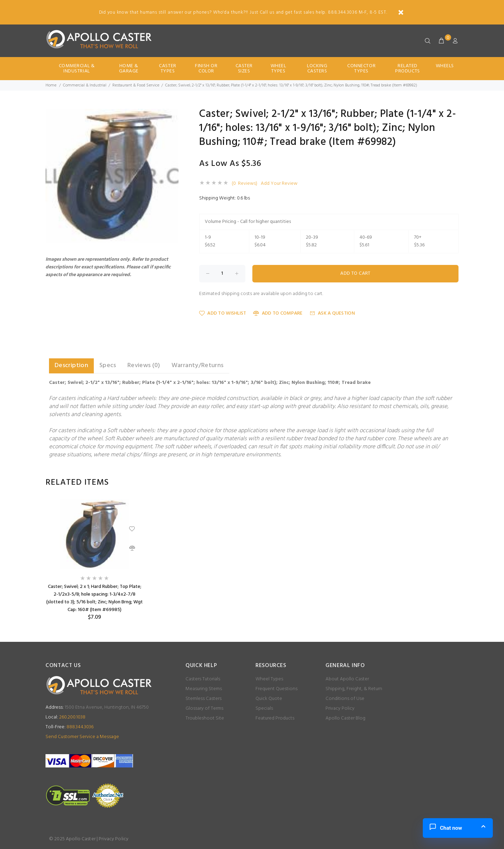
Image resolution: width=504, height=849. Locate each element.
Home (51, 85)
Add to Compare (278, 313)
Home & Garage (129, 69)
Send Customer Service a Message (82, 737)
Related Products (407, 69)
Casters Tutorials (203, 679)
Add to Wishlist (223, 313)
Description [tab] (71, 366)
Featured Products (275, 718)
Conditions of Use (345, 699)
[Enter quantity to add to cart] (222, 274)
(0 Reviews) (244, 184)
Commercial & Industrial (77, 69)
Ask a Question (332, 313)
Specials (264, 708)
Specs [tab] (108, 366)
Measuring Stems (204, 689)
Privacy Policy (340, 708)
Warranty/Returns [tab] (198, 366)
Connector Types (361, 69)
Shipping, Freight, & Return (354, 689)
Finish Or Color (206, 69)
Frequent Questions (276, 689)
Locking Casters (317, 69)
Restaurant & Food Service (136, 85)
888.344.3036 (69, 727)
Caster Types (167, 69)
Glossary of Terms (204, 708)
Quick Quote (269, 699)
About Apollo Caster (347, 679)
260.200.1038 (65, 717)
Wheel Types (278, 69)
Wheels (445, 66)
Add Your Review (279, 184)
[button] (172, 115)
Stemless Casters (204, 699)
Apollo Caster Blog (345, 718)
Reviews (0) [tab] (144, 366)
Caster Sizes (244, 69)
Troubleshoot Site (205, 718)
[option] (94, 560)
